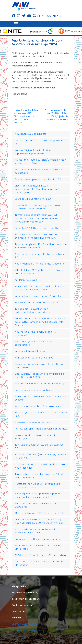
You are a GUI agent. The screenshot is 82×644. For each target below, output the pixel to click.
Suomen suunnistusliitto (25, 624)
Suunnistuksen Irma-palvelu (27, 630)
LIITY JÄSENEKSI (47, 16)
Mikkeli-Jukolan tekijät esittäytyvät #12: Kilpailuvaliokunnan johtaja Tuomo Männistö (26, 116)
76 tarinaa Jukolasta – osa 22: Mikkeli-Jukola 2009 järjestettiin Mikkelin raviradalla (57, 115)
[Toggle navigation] (16, 24)
